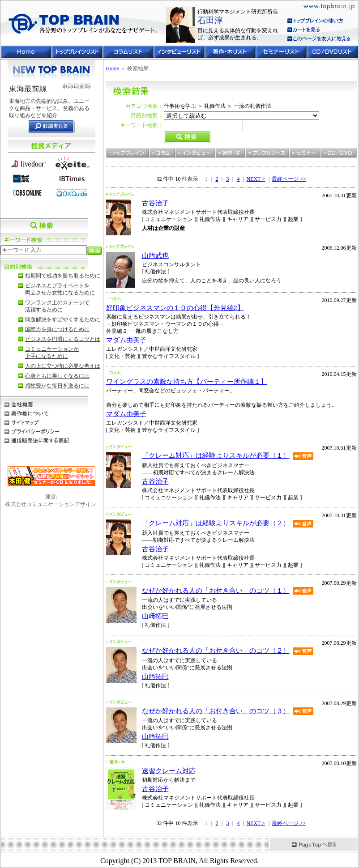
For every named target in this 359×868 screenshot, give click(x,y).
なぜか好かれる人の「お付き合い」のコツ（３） (216, 711)
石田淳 (210, 20)
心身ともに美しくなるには (57, 376)
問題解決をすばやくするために (63, 319)
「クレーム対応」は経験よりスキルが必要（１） (216, 455)
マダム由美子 (126, 340)
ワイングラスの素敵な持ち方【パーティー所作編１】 (187, 382)
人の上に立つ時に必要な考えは (63, 366)
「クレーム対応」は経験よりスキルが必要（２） (216, 523)
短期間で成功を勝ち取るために (63, 276)
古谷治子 (155, 203)
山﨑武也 (155, 255)
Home (113, 68)
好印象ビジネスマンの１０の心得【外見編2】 (175, 308)
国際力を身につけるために (57, 329)
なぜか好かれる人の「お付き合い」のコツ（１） (216, 591)
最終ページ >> (289, 179)
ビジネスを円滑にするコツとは (63, 339)
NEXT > (256, 179)
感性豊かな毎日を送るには (57, 386)
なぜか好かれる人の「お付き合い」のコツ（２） (216, 651)
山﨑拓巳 (155, 616)
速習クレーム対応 (169, 771)
